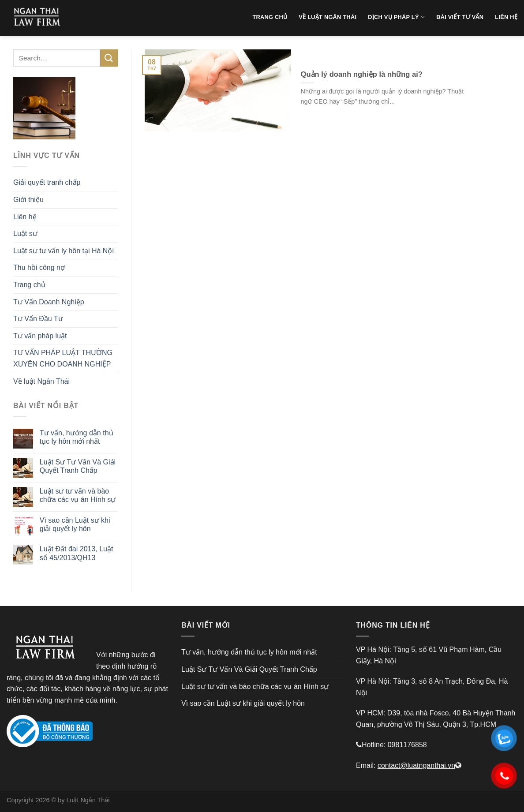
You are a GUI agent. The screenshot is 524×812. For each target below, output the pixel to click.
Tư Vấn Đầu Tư (38, 319)
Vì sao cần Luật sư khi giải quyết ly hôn (75, 524)
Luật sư (25, 234)
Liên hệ (25, 217)
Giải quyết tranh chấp (47, 182)
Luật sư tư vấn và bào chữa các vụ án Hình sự (78, 495)
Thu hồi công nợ (39, 268)
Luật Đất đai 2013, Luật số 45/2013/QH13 (77, 553)
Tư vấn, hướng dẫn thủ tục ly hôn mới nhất (77, 437)
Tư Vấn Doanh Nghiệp (49, 302)
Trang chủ (29, 285)
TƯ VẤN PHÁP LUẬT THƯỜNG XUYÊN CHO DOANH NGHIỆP (63, 358)
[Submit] (109, 58)
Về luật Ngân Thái (41, 381)
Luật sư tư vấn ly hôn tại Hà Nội (64, 251)
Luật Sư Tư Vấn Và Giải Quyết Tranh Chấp (78, 466)
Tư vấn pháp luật (40, 336)
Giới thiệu (28, 200)
